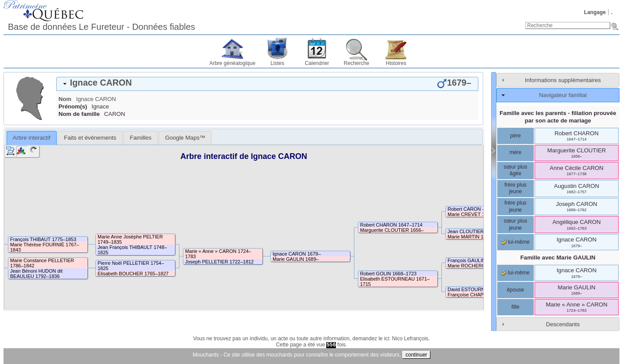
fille (515, 307)
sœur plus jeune (516, 224)
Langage (595, 12)
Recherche (357, 63)
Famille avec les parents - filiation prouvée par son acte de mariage (558, 117)
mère (516, 152)
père (515, 136)
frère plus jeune (515, 188)
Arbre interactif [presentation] (32, 138)
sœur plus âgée (516, 170)
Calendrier (317, 63)
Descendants (563, 324)
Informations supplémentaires (563, 80)
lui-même (516, 242)
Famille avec (558, 258)
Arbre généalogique (232, 63)
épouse (516, 290)
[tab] (267, 84)
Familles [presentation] (140, 138)
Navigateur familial (563, 95)
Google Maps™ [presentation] (185, 138)
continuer (416, 355)
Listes (277, 63)
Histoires (396, 63)
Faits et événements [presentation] (90, 138)
